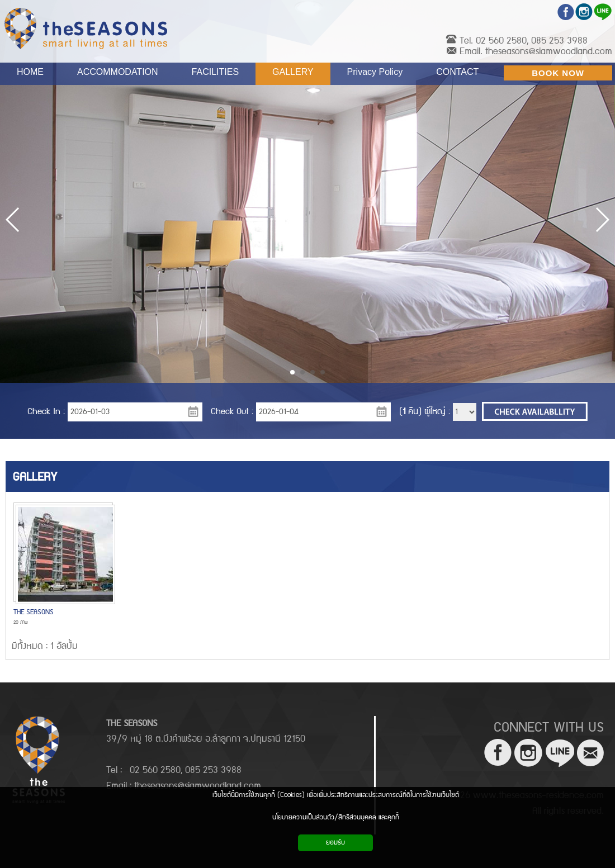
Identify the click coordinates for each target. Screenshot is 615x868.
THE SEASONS (34, 612)
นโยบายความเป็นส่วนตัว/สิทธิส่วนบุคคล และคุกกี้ (336, 817)
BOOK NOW (558, 73)
